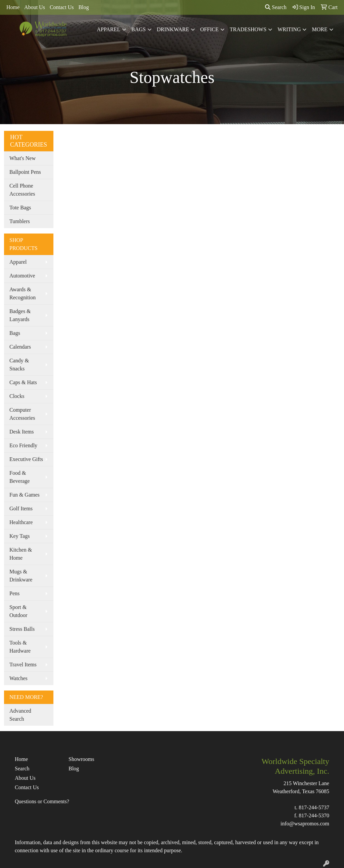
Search (276, 7)
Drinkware (173, 29)
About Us (35, 7)
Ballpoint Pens (25, 172)
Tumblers (20, 221)
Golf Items (21, 508)
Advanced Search (20, 715)
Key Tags (19, 536)
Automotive (22, 276)
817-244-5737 (314, 807)
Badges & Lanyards (20, 315)
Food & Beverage (19, 477)
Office (209, 29)
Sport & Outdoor (18, 611)
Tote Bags (20, 208)
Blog (83, 7)
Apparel (109, 29)
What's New (23, 158)
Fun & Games (25, 495)
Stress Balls (22, 629)
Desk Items (21, 432)
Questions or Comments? (42, 801)
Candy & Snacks (19, 365)
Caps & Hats (23, 382)
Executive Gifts (26, 459)
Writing (289, 29)
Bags (139, 29)
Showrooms (81, 759)
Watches (18, 678)
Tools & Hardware (20, 647)
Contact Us (62, 7)
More (319, 29)
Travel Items (23, 665)
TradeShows (248, 29)
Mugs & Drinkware (21, 576)
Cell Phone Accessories (22, 190)
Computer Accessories (22, 414)
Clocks (17, 396)
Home (13, 7)
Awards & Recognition (23, 293)
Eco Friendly (23, 445)
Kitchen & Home (21, 554)
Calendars (20, 347)
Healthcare (21, 522)
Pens (14, 593)
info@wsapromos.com (305, 824)
